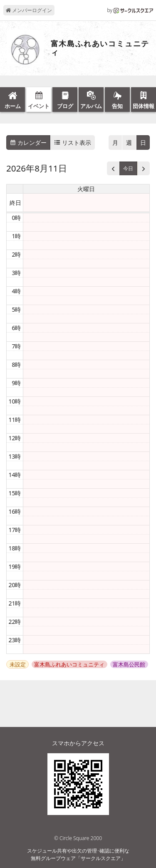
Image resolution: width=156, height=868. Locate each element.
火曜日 (86, 189)
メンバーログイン (29, 10)
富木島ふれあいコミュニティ (100, 48)
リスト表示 (73, 143)
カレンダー (28, 143)
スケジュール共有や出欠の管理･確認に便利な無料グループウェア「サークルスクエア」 (78, 854)
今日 (128, 168)
